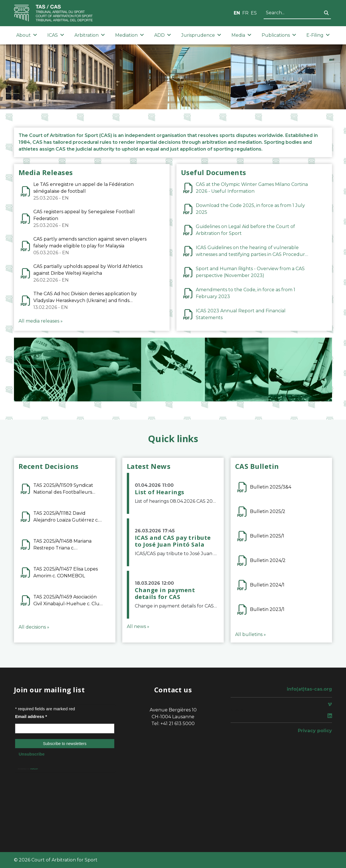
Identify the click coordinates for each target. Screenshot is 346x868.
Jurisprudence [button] (201, 35)
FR (245, 13)
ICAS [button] (56, 35)
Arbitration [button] (90, 35)
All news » (138, 626)
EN (237, 13)
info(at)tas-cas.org (309, 689)
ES (254, 13)
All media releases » (41, 321)
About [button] (27, 35)
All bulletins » (251, 634)
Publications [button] (279, 35)
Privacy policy (315, 731)
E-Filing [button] (318, 35)
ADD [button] (163, 35)
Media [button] (241, 35)
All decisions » (34, 627)
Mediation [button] (130, 35)
